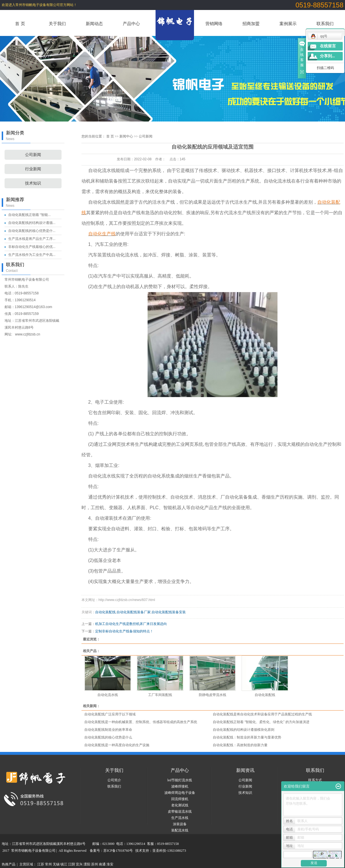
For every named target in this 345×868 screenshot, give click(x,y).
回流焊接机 (180, 799)
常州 (48, 864)
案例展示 (288, 24)
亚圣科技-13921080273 (169, 851)
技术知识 (33, 183)
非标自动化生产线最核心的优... (32, 247)
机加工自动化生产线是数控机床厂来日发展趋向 (131, 624)
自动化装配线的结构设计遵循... (32, 223)
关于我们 (57, 24)
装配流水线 (180, 830)
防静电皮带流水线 (213, 695)
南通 (102, 864)
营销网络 (214, 24)
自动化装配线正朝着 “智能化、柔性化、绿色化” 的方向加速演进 (261, 722)
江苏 (41, 864)
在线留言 (328, 46)
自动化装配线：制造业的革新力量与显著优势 (247, 737)
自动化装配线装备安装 (169, 612)
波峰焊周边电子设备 (180, 793)
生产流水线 (180, 818)
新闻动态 (94, 24)
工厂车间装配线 (160, 695)
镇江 (64, 864)
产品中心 (131, 24)
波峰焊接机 (180, 786)
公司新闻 (33, 155)
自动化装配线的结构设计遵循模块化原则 (244, 730)
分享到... (327, 56)
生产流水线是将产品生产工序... (32, 239)
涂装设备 (180, 824)
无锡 (56, 864)
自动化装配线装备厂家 (134, 612)
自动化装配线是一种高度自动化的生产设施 (117, 745)
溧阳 (87, 864)
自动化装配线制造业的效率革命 (108, 730)
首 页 (20, 24)
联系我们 (325, 24)
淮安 (110, 864)
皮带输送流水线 (180, 812)
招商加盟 (251, 24)
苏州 (95, 864)
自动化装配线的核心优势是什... (32, 231)
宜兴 (79, 864)
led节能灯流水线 (180, 780)
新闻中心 (126, 136)
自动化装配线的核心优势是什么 (108, 737)
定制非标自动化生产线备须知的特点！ (124, 631)
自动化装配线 (105, 612)
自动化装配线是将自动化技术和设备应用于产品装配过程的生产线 (262, 714)
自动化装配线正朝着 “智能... (29, 215)
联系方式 (315, 780)
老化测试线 (180, 805)
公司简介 (114, 780)
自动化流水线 (108, 695)
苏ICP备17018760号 (118, 851)
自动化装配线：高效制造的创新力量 (240, 745)
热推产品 (9, 864)
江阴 (72, 864)
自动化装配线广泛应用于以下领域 (110, 714)
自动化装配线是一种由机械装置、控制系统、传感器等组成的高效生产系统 (141, 722)
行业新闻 (33, 169)
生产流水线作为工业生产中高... (32, 255)
